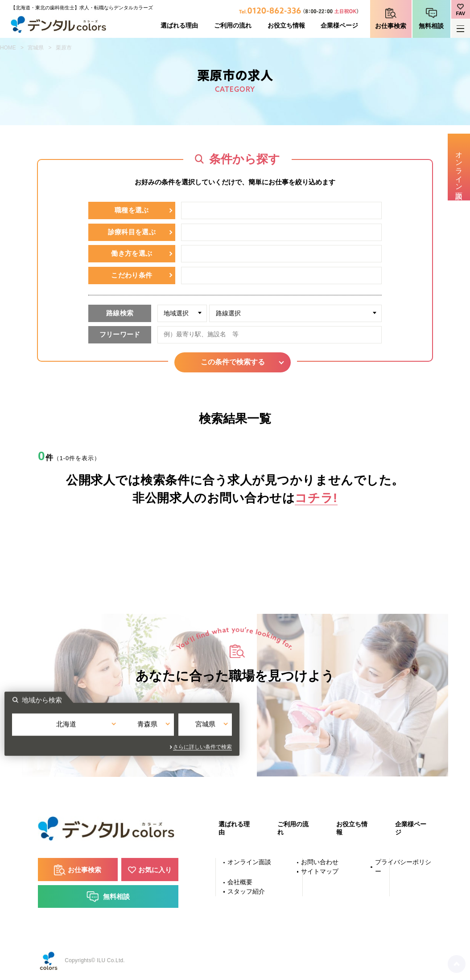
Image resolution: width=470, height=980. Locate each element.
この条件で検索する (235, 362)
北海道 (160, 731)
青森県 (235, 731)
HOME (8, 48)
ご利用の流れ (233, 26)
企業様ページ (339, 26)
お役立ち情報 (286, 26)
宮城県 (36, 48)
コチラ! (316, 498)
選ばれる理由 (179, 26)
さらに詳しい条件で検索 (316, 748)
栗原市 (64, 48)
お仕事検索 (391, 26)
